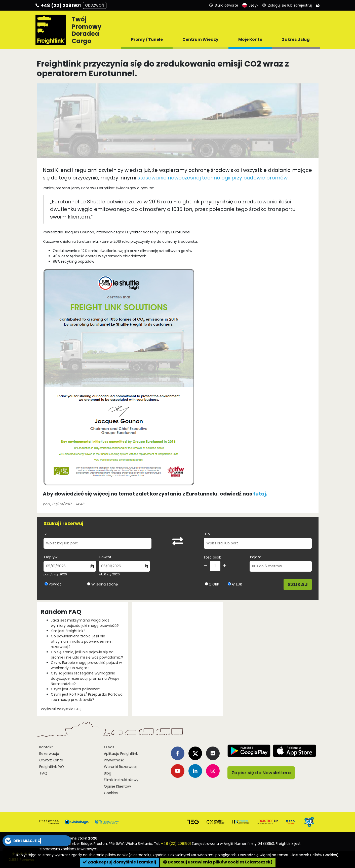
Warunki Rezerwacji (121, 767)
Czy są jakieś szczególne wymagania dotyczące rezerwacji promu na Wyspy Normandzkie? (85, 678)
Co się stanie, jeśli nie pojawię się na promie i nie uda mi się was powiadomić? (87, 655)
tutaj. (260, 494)
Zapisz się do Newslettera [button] (261, 773)
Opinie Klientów (117, 786)
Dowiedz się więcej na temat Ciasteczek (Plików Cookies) (288, 855)
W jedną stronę (105, 584)
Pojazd (256, 557)
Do (207, 534)
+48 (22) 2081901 (176, 844)
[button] (37, 841)
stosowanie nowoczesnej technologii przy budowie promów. (213, 178)
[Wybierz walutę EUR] (229, 584)
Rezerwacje (49, 754)
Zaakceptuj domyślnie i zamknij (119, 862)
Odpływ (51, 557)
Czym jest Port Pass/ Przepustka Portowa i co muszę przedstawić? (87, 697)
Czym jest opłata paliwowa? (75, 689)
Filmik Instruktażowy (121, 780)
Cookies (111, 793)
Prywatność (114, 760)
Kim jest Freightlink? (68, 631)
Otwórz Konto (51, 760)
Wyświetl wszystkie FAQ (61, 709)
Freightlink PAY (52, 767)
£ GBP (212, 584)
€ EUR (235, 584)
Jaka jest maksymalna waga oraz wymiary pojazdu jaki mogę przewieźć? (85, 623)
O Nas (109, 747)
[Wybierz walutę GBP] (206, 584)
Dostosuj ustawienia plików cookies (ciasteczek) (218, 862)
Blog (108, 773)
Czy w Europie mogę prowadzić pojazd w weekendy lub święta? (86, 665)
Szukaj (298, 584)
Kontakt (46, 747)
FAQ (43, 773)
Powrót (105, 557)
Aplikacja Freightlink (121, 754)
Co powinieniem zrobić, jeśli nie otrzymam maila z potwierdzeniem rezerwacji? (82, 641)
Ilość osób (213, 557)
